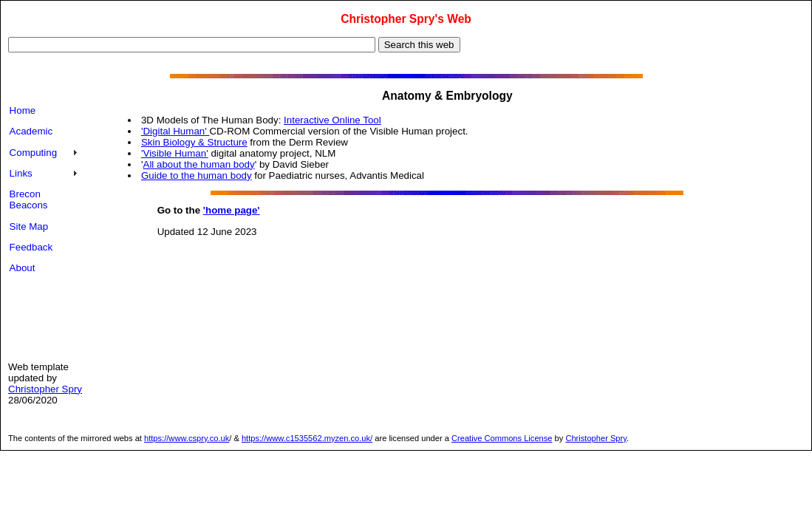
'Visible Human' (175, 153)
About (23, 268)
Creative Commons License (502, 438)
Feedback (31, 247)
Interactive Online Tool (332, 120)
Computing (33, 153)
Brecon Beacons (29, 199)
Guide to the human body (197, 175)
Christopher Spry (45, 389)
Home (23, 110)
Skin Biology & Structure (194, 142)
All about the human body (199, 164)
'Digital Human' (175, 131)
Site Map (29, 226)
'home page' (232, 210)
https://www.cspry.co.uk (187, 438)
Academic (31, 131)
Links (21, 173)
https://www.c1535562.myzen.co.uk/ (307, 438)
